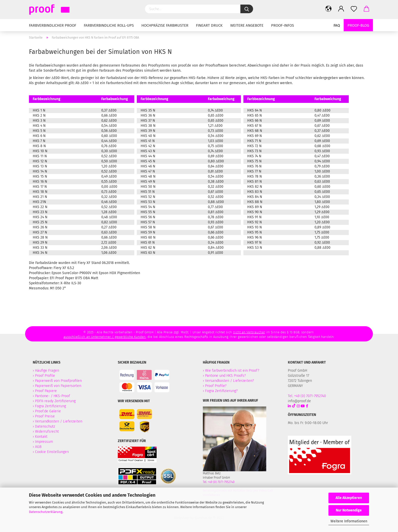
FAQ (337, 25)
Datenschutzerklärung (46, 512)
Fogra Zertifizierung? (221, 391)
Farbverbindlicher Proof (53, 25)
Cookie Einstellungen (52, 452)
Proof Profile (45, 376)
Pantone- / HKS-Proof (53, 396)
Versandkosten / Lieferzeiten (59, 421)
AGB (38, 447)
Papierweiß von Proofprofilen (58, 381)
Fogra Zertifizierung (51, 406)
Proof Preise (45, 416)
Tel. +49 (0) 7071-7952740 (219, 482)
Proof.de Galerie (48, 411)
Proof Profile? (216, 386)
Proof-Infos (283, 25)
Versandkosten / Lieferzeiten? (229, 381)
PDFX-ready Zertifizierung (56, 401)
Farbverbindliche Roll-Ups (109, 25)
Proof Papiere (46, 391)
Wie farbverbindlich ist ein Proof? (232, 371)
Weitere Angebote (247, 25)
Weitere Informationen (349, 521)
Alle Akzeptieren (349, 498)
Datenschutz (45, 426)
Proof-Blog (358, 25)
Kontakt (41, 437)
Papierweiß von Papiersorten (58, 386)
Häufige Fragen (47, 371)
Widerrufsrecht (47, 432)
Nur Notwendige (349, 510)
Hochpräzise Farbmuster (165, 25)
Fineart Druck (209, 25)
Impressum (44, 442)
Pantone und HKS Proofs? (225, 376)
